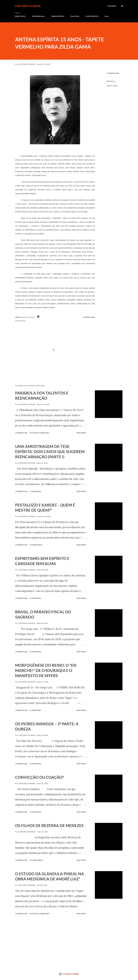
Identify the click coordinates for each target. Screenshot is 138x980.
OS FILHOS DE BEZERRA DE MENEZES (49, 825)
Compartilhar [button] (113, 73)
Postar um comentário (39, 433)
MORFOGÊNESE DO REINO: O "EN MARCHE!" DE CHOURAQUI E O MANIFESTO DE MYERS (46, 670)
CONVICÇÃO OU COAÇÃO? (39, 777)
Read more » (82, 433)
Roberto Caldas (112, 86)
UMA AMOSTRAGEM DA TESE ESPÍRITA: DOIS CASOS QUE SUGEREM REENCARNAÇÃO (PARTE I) (50, 452)
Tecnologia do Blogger (69, 974)
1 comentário (35, 491)
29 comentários (36, 860)
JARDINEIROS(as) (38, 16)
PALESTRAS (75, 16)
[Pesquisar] (112, 6)
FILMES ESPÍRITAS (92, 16)
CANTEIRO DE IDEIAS (28, 6)
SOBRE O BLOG (20, 16)
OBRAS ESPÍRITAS (58, 16)
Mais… (107, 16)
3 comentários (36, 545)
